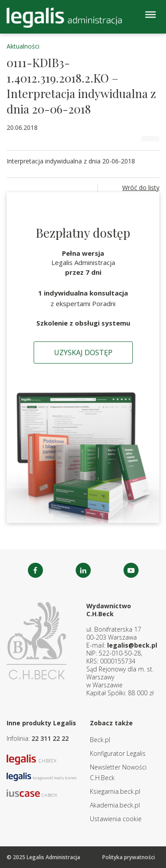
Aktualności (23, 46)
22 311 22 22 (50, 738)
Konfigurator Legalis (118, 753)
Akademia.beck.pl (115, 805)
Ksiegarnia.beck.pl (115, 791)
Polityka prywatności (129, 857)
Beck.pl (100, 740)
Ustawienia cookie (116, 819)
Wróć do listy (141, 188)
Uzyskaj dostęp (83, 353)
